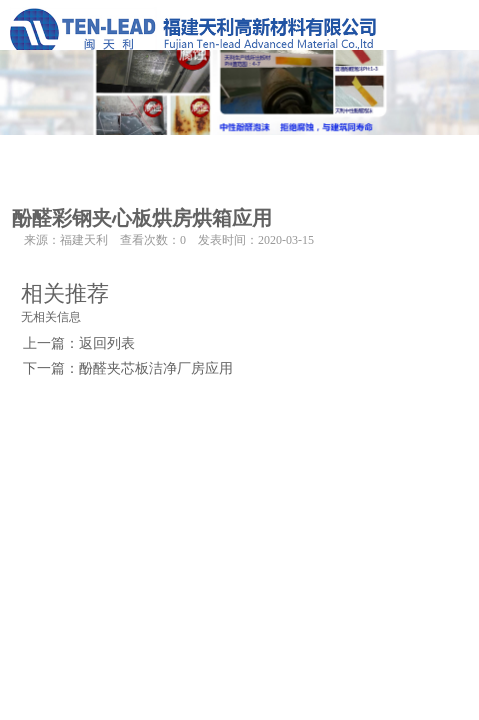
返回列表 (107, 343)
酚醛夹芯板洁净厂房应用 (156, 368)
